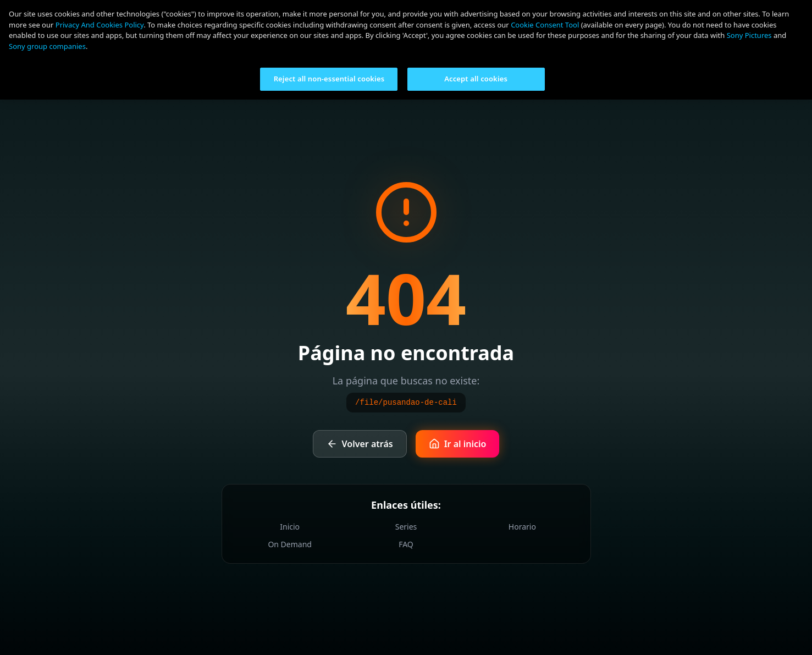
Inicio (290, 527)
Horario (522, 527)
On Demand (290, 544)
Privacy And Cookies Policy (100, 25)
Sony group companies (47, 46)
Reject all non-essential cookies (329, 79)
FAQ (406, 544)
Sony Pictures (749, 35)
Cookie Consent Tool (545, 25)
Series (406, 527)
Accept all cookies (476, 79)
